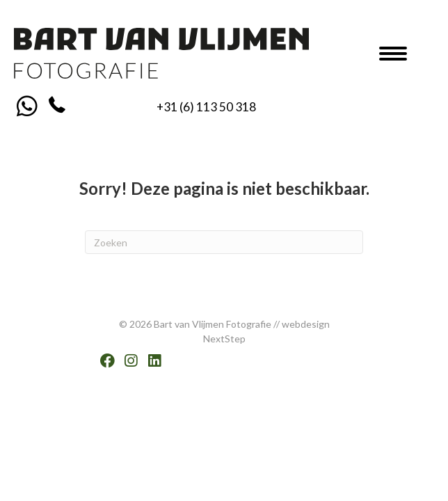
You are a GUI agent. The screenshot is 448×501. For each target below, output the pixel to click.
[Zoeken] (224, 242)
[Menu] (393, 54)
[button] (27, 105)
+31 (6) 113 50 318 (206, 107)
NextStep (224, 339)
